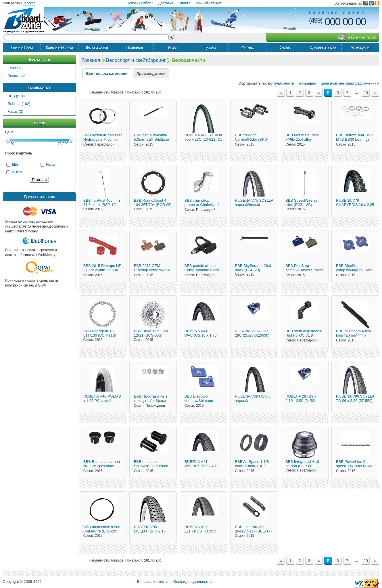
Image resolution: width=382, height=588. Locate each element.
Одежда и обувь (323, 47)
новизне (337, 83)
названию (306, 83)
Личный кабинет (208, 3)
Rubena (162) (19, 104)
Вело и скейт (97, 47)
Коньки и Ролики (59, 47)
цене (323, 83)
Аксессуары (360, 47)
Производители (39, 87)
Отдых (285, 47)
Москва (29, 3)
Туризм (210, 47)
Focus (50, 164)
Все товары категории (107, 73)
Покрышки (16, 76)
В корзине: (357, 38)
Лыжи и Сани (22, 47)
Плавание (135, 47)
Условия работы (140, 3)
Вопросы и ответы (153, 582)
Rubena (17, 172)
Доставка (166, 3)
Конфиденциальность (193, 582)
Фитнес (247, 47)
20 (366, 93)
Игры (172, 47)
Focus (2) (15, 111)
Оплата (184, 3)
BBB (15, 164)
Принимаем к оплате (39, 197)
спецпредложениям (362, 83)
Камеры (14, 68)
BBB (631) (16, 96)
